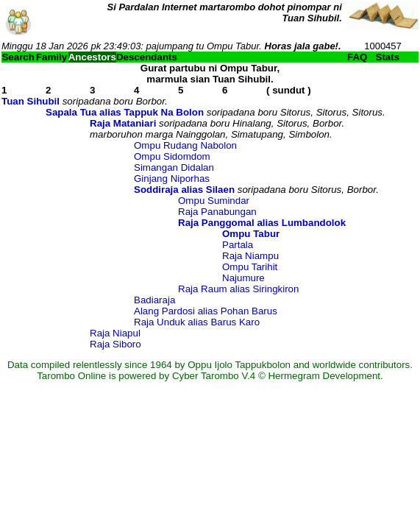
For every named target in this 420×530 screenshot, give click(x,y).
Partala (238, 245)
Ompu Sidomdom (172, 156)
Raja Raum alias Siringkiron (238, 289)
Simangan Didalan (174, 167)
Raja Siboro (115, 344)
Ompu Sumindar (214, 201)
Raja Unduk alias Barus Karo (197, 322)
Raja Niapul (115, 333)
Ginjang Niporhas (172, 179)
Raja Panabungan (217, 212)
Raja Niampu (250, 256)
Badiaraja (154, 300)
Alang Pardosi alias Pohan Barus (206, 311)
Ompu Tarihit (250, 267)
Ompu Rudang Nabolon (185, 145)
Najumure (243, 278)
